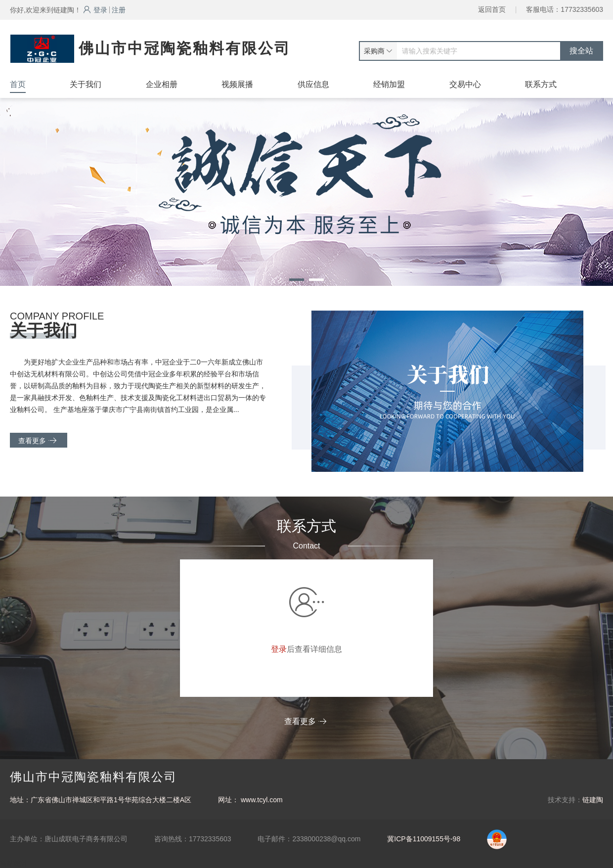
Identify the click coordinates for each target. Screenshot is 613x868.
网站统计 (14, 863)
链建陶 (593, 800)
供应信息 (313, 84)
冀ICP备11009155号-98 (424, 839)
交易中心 (465, 84)
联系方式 (541, 84)
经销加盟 (389, 84)
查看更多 (37, 440)
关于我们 (86, 84)
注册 (119, 10)
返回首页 (492, 9)
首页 (18, 84)
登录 (95, 10)
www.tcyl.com (262, 800)
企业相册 (162, 84)
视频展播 (237, 84)
